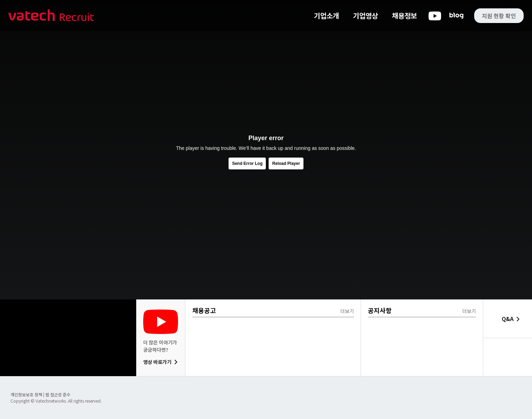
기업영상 (365, 16)
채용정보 (404, 16)
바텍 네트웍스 (51, 16)
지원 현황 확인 (499, 16)
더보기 (347, 311)
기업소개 (326, 16)
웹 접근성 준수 (58, 394)
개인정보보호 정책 (27, 394)
